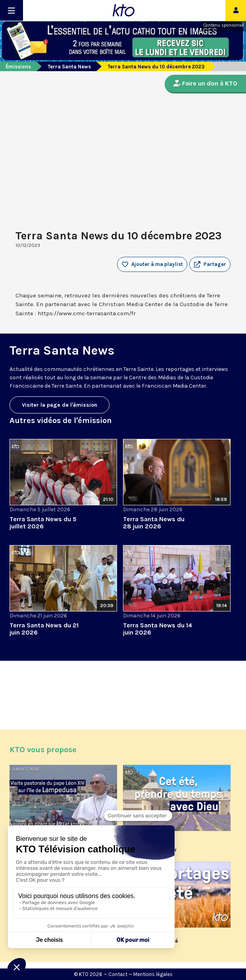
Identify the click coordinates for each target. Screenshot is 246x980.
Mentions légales (153, 974)
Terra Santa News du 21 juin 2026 (44, 629)
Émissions (18, 67)
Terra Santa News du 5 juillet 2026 (43, 523)
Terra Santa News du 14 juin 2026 (158, 629)
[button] (210, 264)
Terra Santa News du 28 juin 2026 (154, 523)
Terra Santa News (69, 67)
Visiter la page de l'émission (60, 405)
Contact (118, 974)
